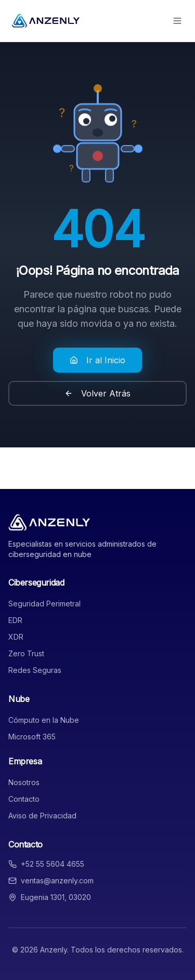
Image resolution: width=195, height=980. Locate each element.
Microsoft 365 (32, 737)
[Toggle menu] (177, 21)
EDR (15, 620)
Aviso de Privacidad (42, 816)
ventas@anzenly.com (57, 880)
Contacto (24, 799)
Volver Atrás (97, 393)
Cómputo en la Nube (44, 720)
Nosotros (24, 782)
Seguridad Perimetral (44, 604)
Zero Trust (26, 653)
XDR (16, 637)
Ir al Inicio (97, 360)
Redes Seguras (35, 670)
